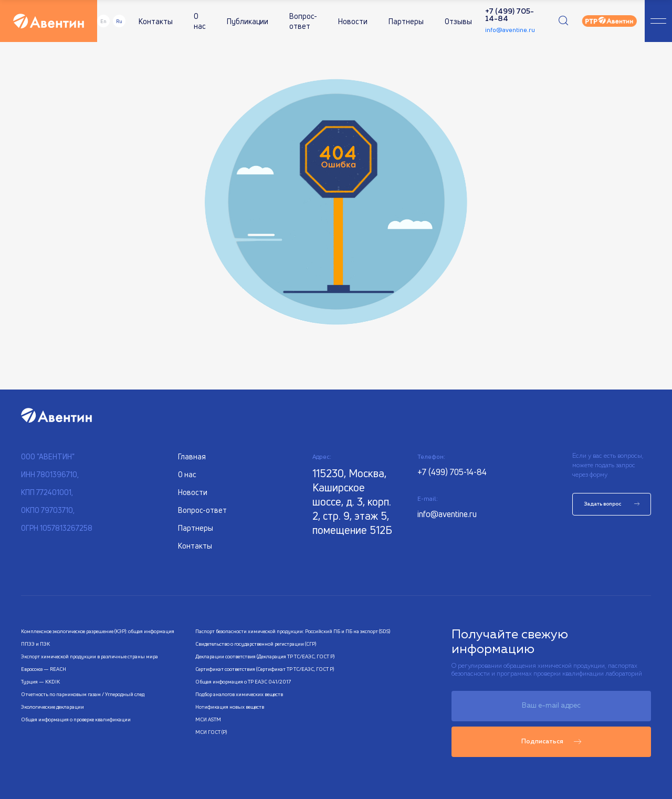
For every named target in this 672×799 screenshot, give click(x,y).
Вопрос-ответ (303, 21)
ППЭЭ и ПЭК (35, 644)
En (103, 21)
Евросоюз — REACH (44, 669)
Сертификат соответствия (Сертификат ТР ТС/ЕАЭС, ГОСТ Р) (265, 669)
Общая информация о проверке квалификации (76, 719)
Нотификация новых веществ (230, 707)
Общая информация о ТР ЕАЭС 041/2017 (243, 681)
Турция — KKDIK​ (40, 681)
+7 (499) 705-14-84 (510, 15)
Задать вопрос (612, 504)
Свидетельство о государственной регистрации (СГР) (256, 644)
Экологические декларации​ (52, 707)
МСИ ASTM (208, 719)
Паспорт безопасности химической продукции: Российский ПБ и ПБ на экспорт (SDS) (293, 631)
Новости (353, 21)
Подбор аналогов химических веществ (239, 694)
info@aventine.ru (510, 30)
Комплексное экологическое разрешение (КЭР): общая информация (98, 631)
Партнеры (406, 21)
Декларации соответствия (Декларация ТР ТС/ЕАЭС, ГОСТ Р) (265, 656)
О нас (200, 21)
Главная (192, 456)
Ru (119, 21)
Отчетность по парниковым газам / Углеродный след (83, 694)
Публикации (248, 21)
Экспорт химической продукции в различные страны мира (90, 656)
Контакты (156, 21)
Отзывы (458, 21)
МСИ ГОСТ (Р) (211, 732)
